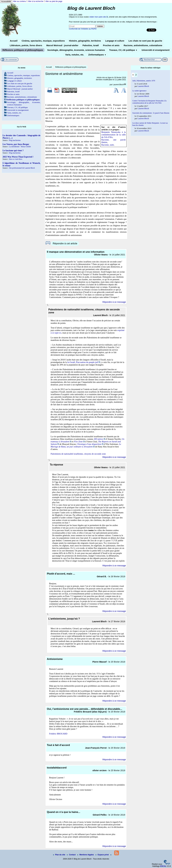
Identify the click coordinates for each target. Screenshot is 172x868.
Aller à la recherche (36, 1)
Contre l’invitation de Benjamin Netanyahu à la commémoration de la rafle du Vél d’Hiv (149, 102)
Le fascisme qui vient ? (13, 150)
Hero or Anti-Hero (16, 159)
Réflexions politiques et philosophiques (23, 50)
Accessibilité (6, 1)
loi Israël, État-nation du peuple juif (83, 362)
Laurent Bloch (118, 85)
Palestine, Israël (91, 45)
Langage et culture (115, 41)
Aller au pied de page (54, 1)
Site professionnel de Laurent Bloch (22, 168)
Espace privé (102, 855)
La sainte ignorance (139, 91)
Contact (71, 855)
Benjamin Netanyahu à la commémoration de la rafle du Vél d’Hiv (113, 135)
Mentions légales (86, 855)
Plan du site (59, 855)
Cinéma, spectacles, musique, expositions (43, 41)
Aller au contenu (20, 1)
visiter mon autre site (98, 17)
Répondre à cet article (65, 243)
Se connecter (11, 60)
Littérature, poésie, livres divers (26, 45)
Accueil (14, 41)
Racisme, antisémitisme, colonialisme (143, 45)
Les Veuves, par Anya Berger (16, 144)
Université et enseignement (155, 50)
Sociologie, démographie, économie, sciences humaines (76, 50)
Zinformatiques (97, 55)
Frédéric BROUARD (58, 734)
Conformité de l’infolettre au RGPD (83, 29)
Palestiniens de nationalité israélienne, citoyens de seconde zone (78, 454)
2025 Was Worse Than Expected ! (18, 157)
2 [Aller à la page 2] (136, 75)
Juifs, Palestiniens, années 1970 (144, 81)
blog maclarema (15, 140)
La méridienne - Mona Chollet (20, 147)
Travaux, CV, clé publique (123, 50)
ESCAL (163, 866)
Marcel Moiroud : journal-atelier (62, 45)
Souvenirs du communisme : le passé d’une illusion (151, 113)
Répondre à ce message (114, 302)
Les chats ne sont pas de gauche (145, 41)
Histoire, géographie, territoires (85, 41)
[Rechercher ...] (150, 60)
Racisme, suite (108, 145)
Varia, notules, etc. (75, 55)
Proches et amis (111, 45)
